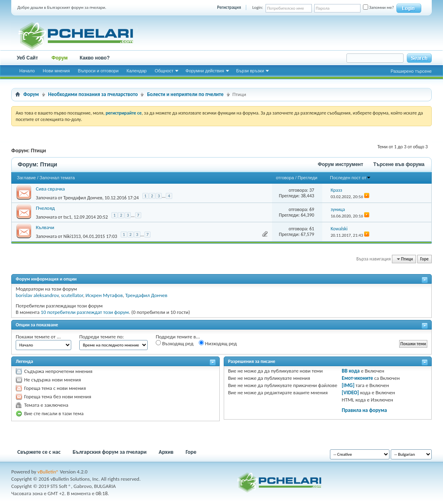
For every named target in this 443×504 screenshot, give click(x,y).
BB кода (351, 371)
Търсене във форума (399, 164)
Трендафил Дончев (83, 198)
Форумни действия (205, 71)
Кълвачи (45, 227)
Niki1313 (72, 236)
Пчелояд (45, 208)
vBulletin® (48, 472)
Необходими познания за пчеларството (93, 94)
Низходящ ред (218, 343)
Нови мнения (56, 71)
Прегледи (308, 178)
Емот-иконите (357, 378)
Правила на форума (364, 410)
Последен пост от (350, 178)
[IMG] (348, 385)
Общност (164, 71)
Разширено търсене (411, 71)
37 (312, 190)
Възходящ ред (175, 343)
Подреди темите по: (102, 337)
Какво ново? (95, 58)
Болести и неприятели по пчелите (185, 94)
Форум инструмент (341, 164)
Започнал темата (57, 178)
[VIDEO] (350, 392)
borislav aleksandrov (37, 295)
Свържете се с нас (39, 452)
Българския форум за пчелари (110, 452)
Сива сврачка (50, 189)
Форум (60, 58)
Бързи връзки (250, 71)
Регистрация (229, 7)
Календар (137, 71)
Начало (27, 71)
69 (312, 209)
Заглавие (26, 178)
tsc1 (67, 217)
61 (312, 229)
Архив (166, 452)
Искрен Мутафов (104, 295)
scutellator (72, 295)
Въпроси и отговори (98, 71)
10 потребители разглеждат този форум (85, 312)
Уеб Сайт (28, 58)
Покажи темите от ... (38, 337)
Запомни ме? (378, 7)
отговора (285, 178)
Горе (424, 259)
